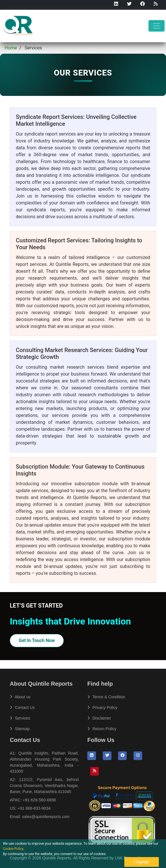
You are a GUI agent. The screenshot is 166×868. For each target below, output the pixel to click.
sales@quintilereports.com (46, 817)
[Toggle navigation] (157, 26)
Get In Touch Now (37, 640)
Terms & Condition (106, 697)
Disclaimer (99, 718)
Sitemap (20, 729)
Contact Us (22, 707)
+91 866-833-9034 (34, 808)
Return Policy (102, 729)
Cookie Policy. (14, 849)
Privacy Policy (102, 707)
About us (20, 697)
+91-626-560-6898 (39, 800)
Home (11, 48)
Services (20, 718)
